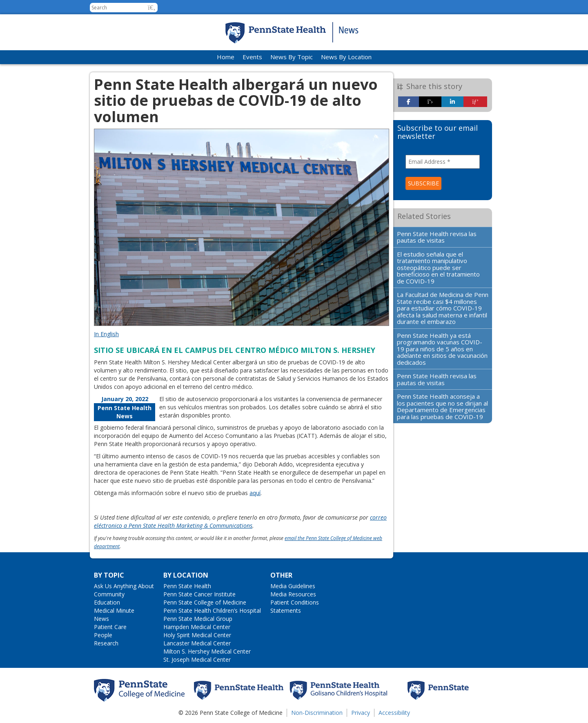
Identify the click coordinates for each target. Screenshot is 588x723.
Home (226, 57)
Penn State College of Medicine (205, 602)
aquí (255, 493)
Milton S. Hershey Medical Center (207, 651)
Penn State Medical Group (198, 619)
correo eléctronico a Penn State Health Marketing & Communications (240, 521)
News (101, 619)
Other (281, 575)
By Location (186, 575)
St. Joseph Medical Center (197, 659)
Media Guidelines (293, 586)
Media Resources (293, 594)
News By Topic (292, 57)
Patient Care (110, 627)
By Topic (109, 575)
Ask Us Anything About (124, 586)
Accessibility (394, 713)
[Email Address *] (443, 162)
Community (109, 594)
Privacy (361, 713)
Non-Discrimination (317, 713)
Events (252, 57)
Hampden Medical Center (197, 627)
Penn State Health (187, 586)
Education (107, 602)
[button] (152, 8)
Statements (286, 610)
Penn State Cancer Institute (199, 594)
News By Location (346, 57)
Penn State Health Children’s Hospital (212, 610)
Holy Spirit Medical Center (197, 635)
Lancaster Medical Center (197, 643)
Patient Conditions (295, 602)
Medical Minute (114, 610)
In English (106, 334)
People (103, 635)
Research (106, 643)
